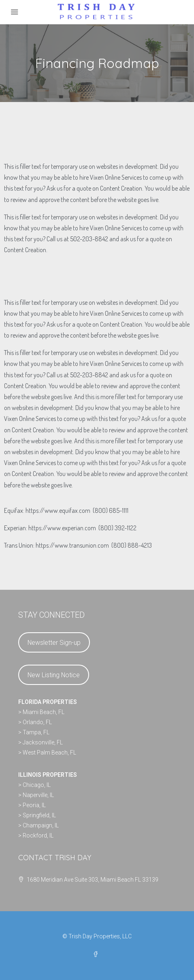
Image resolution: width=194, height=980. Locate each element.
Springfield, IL (39, 815)
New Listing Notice (54, 675)
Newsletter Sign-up (54, 643)
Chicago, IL (37, 785)
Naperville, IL (38, 795)
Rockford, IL (38, 835)
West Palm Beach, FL (49, 753)
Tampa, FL (36, 732)
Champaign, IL (41, 825)
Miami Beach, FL (44, 712)
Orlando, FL (37, 722)
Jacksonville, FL (43, 742)
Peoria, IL (34, 805)
